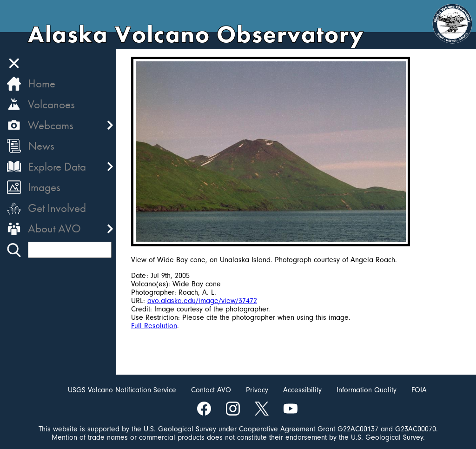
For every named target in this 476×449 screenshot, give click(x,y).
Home (42, 83)
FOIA (419, 390)
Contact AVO (211, 390)
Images (44, 187)
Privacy (257, 390)
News (41, 146)
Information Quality (367, 390)
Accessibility (302, 390)
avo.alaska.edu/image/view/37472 (202, 301)
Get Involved (57, 208)
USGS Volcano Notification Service (122, 390)
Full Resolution (154, 326)
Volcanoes (51, 104)
